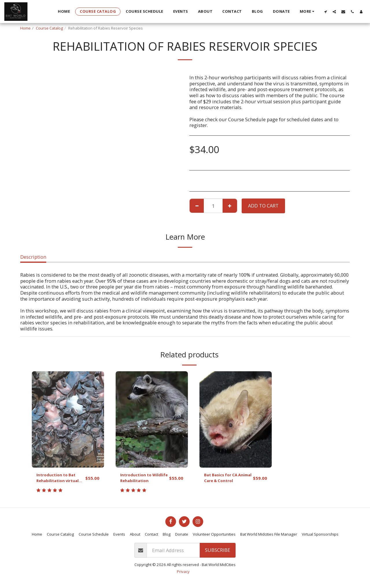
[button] (325, 12)
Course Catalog (49, 28)
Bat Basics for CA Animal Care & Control (224, 479)
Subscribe (218, 553)
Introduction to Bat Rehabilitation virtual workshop (60, 479)
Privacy (183, 575)
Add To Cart (263, 206)
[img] (68, 419)
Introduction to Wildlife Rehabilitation (139, 479)
